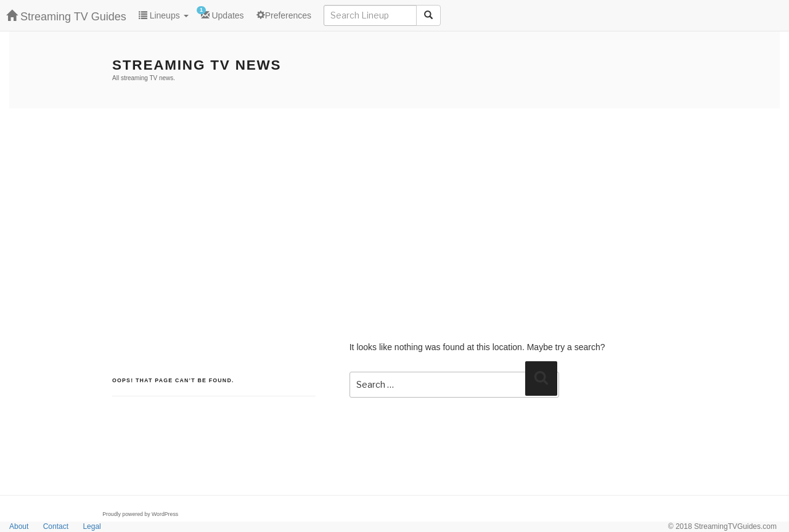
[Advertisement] (394, 201)
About (19, 526)
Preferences (284, 15)
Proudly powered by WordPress (140, 514)
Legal (92, 526)
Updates (220, 13)
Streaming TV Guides (66, 16)
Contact (56, 526)
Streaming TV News (197, 65)
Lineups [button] (164, 15)
